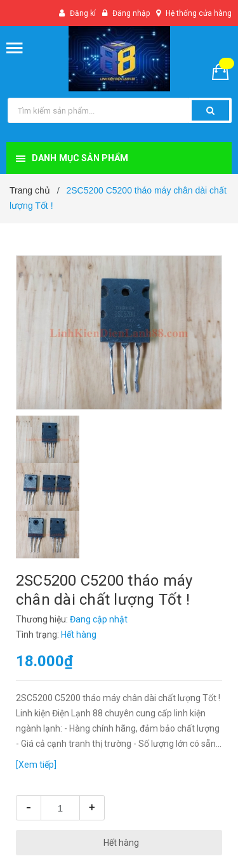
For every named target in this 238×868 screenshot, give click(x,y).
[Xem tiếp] (36, 765)
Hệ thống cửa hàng (199, 13)
